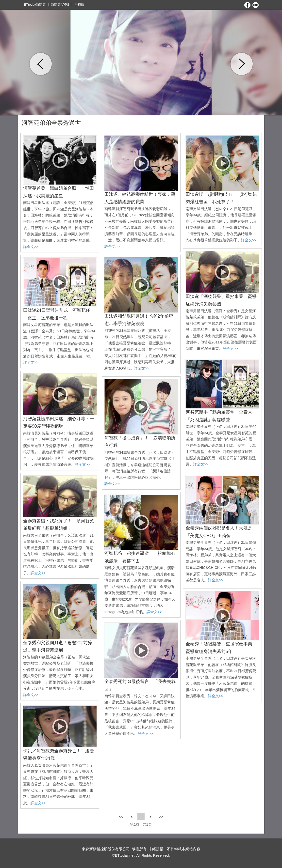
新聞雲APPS (60, 5)
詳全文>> (31, 247)
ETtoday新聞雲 (35, 5)
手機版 (79, 5)
